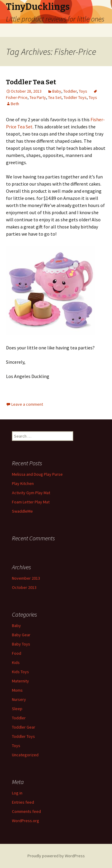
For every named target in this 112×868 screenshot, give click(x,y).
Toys (83, 91)
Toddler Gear (24, 727)
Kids (16, 662)
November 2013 (26, 578)
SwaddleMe (22, 511)
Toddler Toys (75, 97)
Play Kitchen (23, 483)
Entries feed (23, 802)
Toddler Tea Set (31, 82)
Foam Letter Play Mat (31, 502)
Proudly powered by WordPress (56, 856)
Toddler (70, 91)
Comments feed (26, 811)
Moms (17, 690)
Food (17, 653)
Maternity (20, 681)
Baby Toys (21, 644)
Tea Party (38, 97)
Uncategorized (25, 755)
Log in (17, 793)
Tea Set (55, 97)
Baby (57, 91)
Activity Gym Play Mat (31, 493)
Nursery (19, 699)
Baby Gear (21, 635)
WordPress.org (26, 821)
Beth (15, 104)
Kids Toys (20, 672)
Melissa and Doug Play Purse (37, 474)
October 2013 (24, 587)
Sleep (17, 709)
